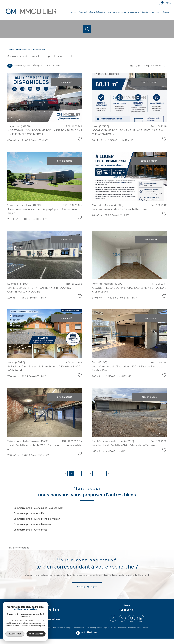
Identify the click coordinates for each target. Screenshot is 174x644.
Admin (114, 628)
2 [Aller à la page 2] (78, 473)
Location (90, 12)
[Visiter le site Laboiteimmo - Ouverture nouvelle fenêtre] (87, 634)
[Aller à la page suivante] (109, 473)
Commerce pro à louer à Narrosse (32, 524)
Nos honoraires (78, 628)
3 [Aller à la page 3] (84, 473)
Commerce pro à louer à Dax (29, 513)
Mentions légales (103, 628)
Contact (166, 12)
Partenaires (122, 628)
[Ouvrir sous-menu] (85, 12)
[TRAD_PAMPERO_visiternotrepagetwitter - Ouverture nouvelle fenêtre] (122, 618)
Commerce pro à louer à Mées (30, 530)
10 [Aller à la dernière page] (103, 473)
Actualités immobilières (150, 12)
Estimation (101, 12)
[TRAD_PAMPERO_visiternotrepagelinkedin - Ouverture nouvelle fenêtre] (141, 618)
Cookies (145, 628)
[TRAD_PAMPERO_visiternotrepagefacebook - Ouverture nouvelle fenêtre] (113, 618)
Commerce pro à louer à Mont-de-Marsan (37, 519)
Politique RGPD (134, 628)
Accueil (73, 12)
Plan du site (90, 628)
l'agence (133, 12)
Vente (81, 12)
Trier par (134, 66)
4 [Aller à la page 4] (90, 473)
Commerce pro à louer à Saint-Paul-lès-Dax (38, 508)
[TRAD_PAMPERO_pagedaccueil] (31, 18)
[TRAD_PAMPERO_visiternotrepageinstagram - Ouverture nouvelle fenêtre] (131, 618)
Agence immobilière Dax (19, 50)
